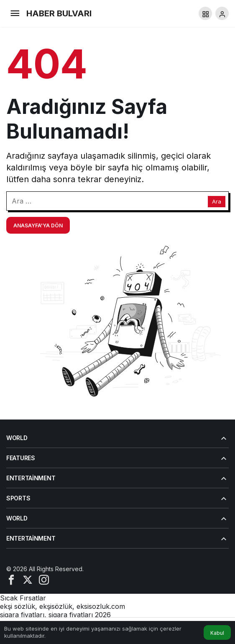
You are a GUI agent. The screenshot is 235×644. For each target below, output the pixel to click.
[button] (205, 13)
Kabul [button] (217, 633)
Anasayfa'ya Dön (38, 225)
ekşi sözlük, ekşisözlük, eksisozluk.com (63, 606)
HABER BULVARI (59, 13)
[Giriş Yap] (222, 13)
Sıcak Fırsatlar (23, 598)
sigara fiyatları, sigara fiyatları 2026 (55, 615)
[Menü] (15, 13)
